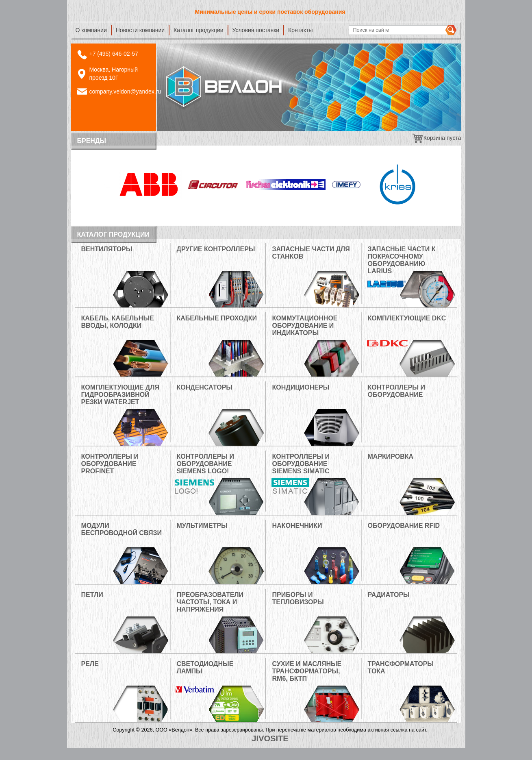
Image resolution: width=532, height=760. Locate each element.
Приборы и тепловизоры (298, 598)
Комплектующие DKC (407, 318)
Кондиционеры (301, 387)
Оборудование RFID (404, 526)
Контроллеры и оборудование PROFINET (110, 464)
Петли (92, 595)
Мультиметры (202, 526)
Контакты (300, 30)
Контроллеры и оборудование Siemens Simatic (301, 464)
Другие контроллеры (216, 249)
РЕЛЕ (90, 664)
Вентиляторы (107, 249)
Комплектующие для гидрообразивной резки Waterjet (120, 395)
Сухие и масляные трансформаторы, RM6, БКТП (307, 671)
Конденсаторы (205, 387)
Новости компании (140, 30)
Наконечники (297, 526)
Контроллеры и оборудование (396, 391)
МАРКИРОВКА (391, 456)
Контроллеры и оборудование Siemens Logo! (205, 464)
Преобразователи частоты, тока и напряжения (210, 602)
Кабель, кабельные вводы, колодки (118, 322)
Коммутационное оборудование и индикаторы (305, 326)
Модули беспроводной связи (122, 529)
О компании (91, 30)
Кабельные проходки (217, 318)
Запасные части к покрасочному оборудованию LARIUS (402, 260)
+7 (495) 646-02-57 (114, 54)
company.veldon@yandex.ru (125, 91)
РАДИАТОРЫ (389, 595)
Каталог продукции (199, 30)
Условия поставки (256, 30)
